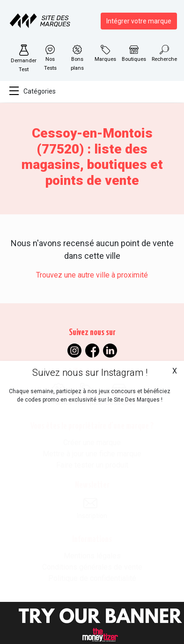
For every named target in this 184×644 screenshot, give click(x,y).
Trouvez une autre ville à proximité (92, 275)
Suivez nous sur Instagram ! (90, 373)
